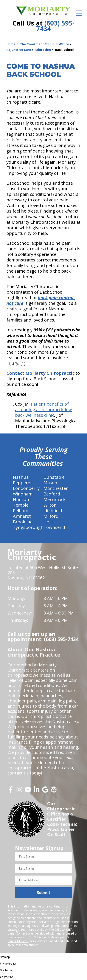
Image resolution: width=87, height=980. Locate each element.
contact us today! (25, 773)
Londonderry (26, 488)
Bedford (52, 494)
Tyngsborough (28, 527)
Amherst (22, 516)
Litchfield (53, 511)
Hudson (21, 499)
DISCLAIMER (64, 929)
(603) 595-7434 (55, 26)
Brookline (23, 522)
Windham (23, 494)
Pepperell (23, 483)
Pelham (21, 511)
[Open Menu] (79, 13)
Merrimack (54, 499)
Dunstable (54, 477)
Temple (21, 505)
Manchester (56, 488)
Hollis (49, 522)
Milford (51, 516)
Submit (44, 892)
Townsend (54, 527)
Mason (50, 483)
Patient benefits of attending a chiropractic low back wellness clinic (43, 410)
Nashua (21, 477)
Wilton (50, 505)
